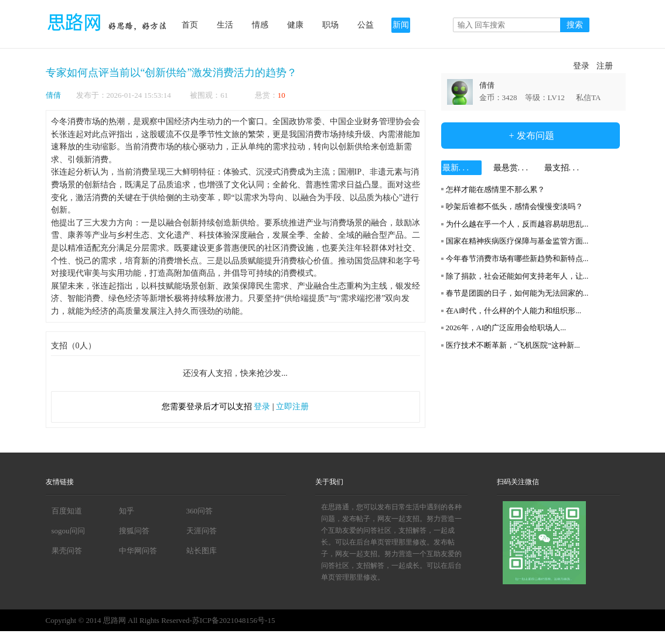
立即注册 (292, 407)
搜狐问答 (134, 531)
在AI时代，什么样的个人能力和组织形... (514, 311)
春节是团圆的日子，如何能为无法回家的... (517, 293)
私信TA (588, 97)
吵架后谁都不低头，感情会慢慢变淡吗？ (514, 206)
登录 (581, 66)
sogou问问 (68, 531)
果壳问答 (67, 551)
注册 (605, 66)
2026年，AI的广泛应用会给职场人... (506, 328)
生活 (225, 25)
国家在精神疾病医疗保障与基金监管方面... (517, 241)
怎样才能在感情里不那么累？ (495, 189)
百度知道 (67, 511)
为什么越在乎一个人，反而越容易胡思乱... (517, 224)
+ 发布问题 (530, 136)
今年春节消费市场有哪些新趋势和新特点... (517, 258)
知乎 (127, 511)
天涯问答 (202, 531)
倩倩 (53, 95)
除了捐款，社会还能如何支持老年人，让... (517, 276)
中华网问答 (138, 551)
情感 (260, 25)
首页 (190, 25)
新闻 (401, 25)
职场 (330, 25)
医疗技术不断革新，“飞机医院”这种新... (513, 345)
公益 (366, 25)
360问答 (200, 511)
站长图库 (202, 551)
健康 (295, 25)
